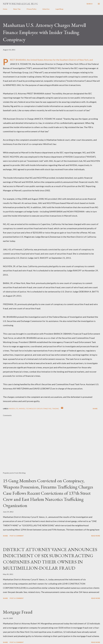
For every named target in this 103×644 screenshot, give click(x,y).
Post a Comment (17, 536)
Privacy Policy (32, 9)
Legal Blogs (59, 9)
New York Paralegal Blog (20, 4)
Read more (96, 536)
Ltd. (17, 409)
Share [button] (95, 409)
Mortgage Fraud (18, 612)
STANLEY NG (47, 409)
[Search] (89, 4)
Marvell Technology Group (30, 409)
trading (55, 409)
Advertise (46, 9)
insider (12, 409)
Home (5, 9)
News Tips (17, 9)
